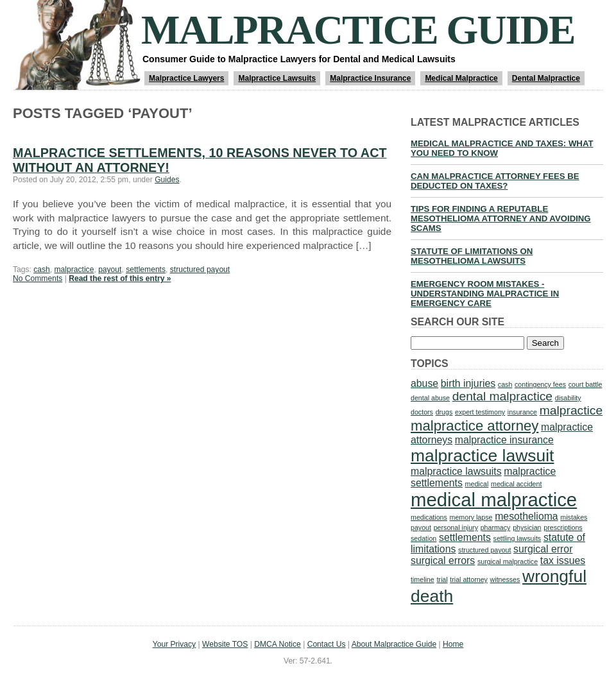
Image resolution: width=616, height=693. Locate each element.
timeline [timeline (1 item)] (423, 579)
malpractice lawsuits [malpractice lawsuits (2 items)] (456, 471)
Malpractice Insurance (370, 78)
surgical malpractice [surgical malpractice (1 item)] (508, 561)
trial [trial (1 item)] (442, 579)
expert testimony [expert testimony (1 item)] (480, 412)
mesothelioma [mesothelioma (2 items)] (526, 516)
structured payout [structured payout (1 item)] (484, 550)
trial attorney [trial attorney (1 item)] (469, 579)
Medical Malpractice (461, 78)
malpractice (74, 269)
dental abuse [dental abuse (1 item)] (430, 398)
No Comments (38, 278)
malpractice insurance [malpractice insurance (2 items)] (504, 440)
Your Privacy (174, 644)
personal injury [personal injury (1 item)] (456, 527)
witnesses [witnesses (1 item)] (505, 579)
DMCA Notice (278, 644)
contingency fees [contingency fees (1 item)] (540, 384)
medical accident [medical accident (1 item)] (516, 484)
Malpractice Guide (358, 30)
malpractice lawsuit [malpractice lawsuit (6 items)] (482, 456)
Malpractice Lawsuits (277, 78)
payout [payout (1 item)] (421, 527)
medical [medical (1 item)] (477, 484)
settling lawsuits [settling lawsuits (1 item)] (518, 538)
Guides (167, 180)
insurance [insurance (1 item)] (522, 412)
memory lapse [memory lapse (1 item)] (471, 517)
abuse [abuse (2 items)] (424, 383)
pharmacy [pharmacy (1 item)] (496, 527)
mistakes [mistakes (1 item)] (574, 517)
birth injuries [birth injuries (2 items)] (468, 383)
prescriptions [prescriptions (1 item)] (563, 527)
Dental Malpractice (546, 78)
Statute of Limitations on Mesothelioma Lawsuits (472, 256)
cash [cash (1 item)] (505, 384)
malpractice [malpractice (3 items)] (571, 410)
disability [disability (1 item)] (568, 398)
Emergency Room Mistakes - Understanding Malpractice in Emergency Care (485, 294)
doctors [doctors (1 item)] (422, 412)
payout (110, 269)
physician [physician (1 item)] (527, 527)
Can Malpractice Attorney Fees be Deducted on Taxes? (495, 181)
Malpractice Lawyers (186, 78)
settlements (146, 269)
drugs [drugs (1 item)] (444, 412)
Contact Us (327, 644)
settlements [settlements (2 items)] (465, 537)
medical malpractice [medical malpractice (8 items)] (494, 500)
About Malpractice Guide (394, 644)
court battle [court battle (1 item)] (586, 384)
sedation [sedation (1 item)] (424, 538)
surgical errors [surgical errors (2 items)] (443, 560)
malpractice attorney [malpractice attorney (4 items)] (475, 426)
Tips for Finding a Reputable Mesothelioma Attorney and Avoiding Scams (501, 218)
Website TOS (225, 644)
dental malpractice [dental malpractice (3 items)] (502, 396)
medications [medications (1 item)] (429, 517)
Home (453, 644)
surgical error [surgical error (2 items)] (543, 549)
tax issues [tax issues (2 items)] (563, 560)
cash (42, 269)
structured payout (200, 269)
